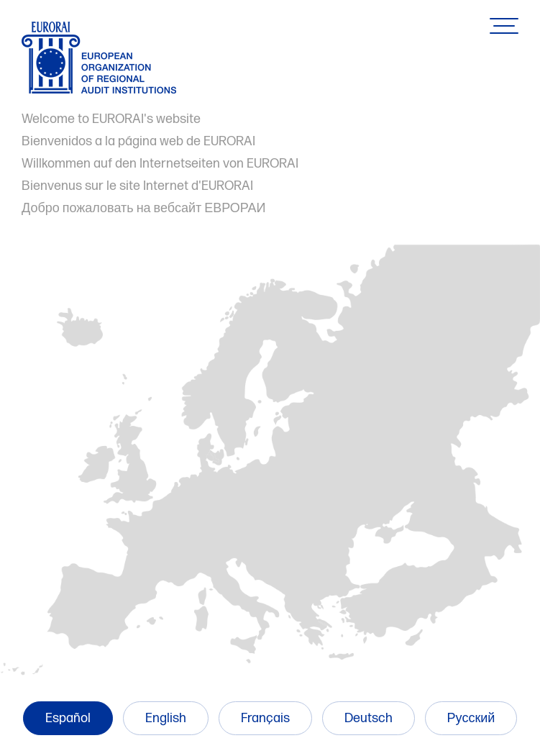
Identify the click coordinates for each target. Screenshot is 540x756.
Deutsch (369, 718)
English (166, 718)
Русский (471, 718)
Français (265, 718)
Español (68, 718)
